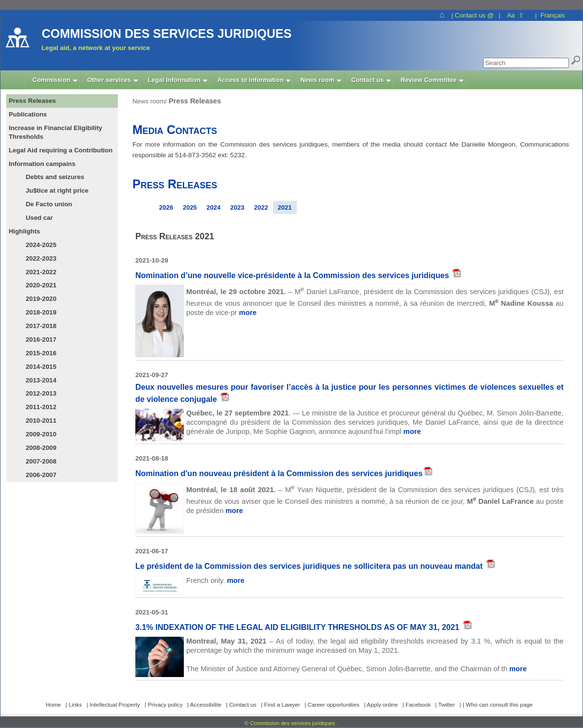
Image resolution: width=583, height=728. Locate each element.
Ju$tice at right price (57, 190)
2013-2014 (41, 380)
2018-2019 (41, 312)
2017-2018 (41, 326)
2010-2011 (41, 421)
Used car (39, 218)
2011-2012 (41, 407)
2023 (237, 207)
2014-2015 (41, 367)
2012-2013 (41, 393)
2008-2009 (41, 448)
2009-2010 (41, 434)
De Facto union (49, 204)
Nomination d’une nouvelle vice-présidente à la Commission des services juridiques (293, 275)
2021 (285, 207)
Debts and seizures (55, 177)
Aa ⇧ (515, 15)
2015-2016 (41, 353)
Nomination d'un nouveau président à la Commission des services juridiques (279, 473)
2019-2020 (41, 299)
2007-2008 (41, 461)
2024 (214, 207)
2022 (261, 207)
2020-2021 (41, 285)
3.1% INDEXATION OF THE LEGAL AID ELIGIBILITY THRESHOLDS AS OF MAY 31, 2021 (299, 627)
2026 (166, 207)
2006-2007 (41, 475)
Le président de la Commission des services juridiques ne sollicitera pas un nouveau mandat (310, 566)
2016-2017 (41, 339)
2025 (190, 207)
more (248, 313)
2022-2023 (41, 258)
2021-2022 (41, 272)
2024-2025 (41, 245)
